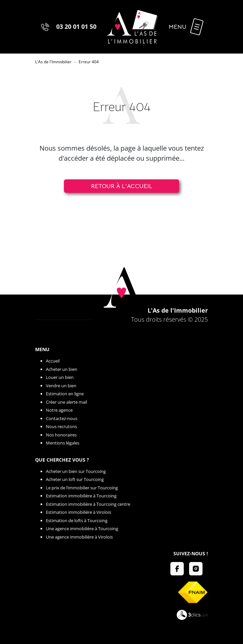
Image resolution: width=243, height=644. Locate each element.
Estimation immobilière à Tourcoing (81, 496)
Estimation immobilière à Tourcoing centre (88, 504)
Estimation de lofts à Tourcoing (77, 520)
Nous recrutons (61, 426)
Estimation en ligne (65, 394)
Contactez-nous (62, 418)
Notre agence (59, 410)
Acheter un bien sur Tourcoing (76, 471)
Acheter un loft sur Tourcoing (75, 479)
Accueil (53, 361)
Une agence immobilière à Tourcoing (82, 529)
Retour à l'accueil (122, 186)
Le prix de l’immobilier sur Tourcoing (82, 488)
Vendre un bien (61, 386)
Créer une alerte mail (66, 402)
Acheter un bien (62, 369)
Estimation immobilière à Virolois (78, 512)
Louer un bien (60, 377)
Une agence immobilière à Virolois (79, 537)
